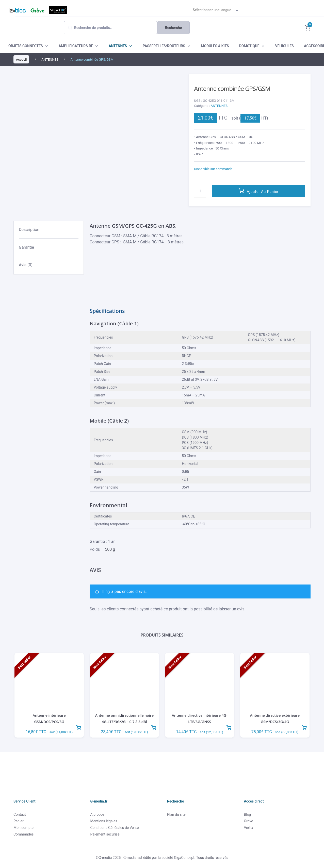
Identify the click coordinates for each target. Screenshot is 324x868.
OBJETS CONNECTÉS (26, 46)
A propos (98, 814)
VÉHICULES (284, 46)
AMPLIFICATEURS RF (76, 46)
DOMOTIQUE (249, 46)
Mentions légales (104, 821)
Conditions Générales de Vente (115, 828)
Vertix (57, 10)
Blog (15, 10)
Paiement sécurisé (105, 834)
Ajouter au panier (263, 192)
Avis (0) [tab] (26, 265)
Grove (37, 10)
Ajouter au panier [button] (78, 727)
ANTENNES (118, 46)
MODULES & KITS (215, 46)
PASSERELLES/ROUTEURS (164, 46)
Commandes (24, 834)
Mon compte (23, 828)
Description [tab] (29, 230)
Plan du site (176, 814)
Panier (19, 821)
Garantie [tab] (26, 247)
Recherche (174, 28)
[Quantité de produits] (200, 191)
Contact (20, 814)
